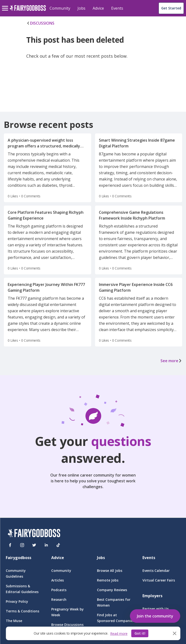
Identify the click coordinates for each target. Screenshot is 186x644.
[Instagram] (22, 545)
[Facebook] (10, 545)
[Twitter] (34, 545)
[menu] (6, 4)
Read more (119, 634)
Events (117, 8)
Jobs (81, 8)
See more (171, 361)
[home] (28, 11)
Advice (98, 8)
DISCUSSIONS (40, 23)
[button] (155, 615)
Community (60, 8)
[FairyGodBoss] (34, 534)
